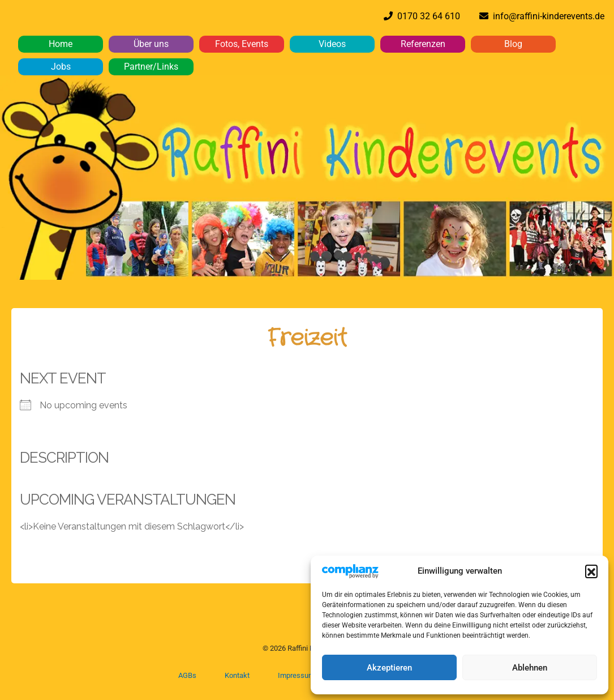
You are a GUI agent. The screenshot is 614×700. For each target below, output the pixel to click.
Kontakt (237, 675)
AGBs (187, 675)
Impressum (296, 675)
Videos (332, 44)
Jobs (61, 67)
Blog (513, 44)
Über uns (151, 44)
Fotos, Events (242, 44)
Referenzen (423, 44)
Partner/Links (151, 67)
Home (61, 44)
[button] (591, 571)
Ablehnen (530, 668)
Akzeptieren (389, 668)
